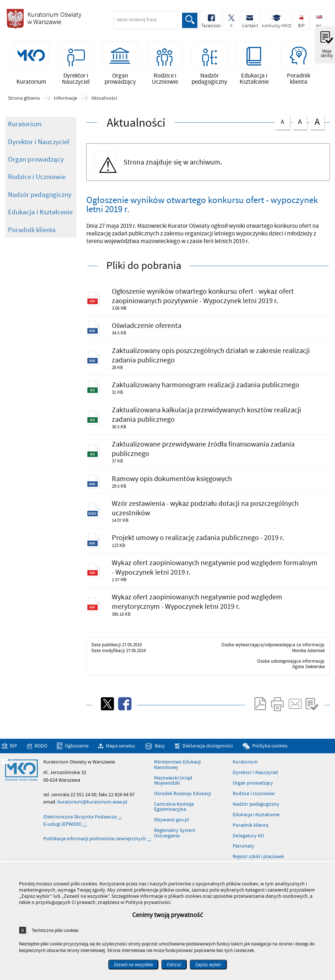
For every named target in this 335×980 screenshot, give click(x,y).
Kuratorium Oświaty (44, 21)
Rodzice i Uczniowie (37, 181)
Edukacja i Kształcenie (40, 216)
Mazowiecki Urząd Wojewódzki (173, 808)
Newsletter (22, 789)
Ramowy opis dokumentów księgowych (176, 496)
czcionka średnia (300, 125)
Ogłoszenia (77, 773)
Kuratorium (25, 128)
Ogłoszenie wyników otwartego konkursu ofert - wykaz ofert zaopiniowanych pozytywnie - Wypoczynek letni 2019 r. (207, 301)
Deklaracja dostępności (208, 773)
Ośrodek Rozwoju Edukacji (182, 821)
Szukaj (189, 20)
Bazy (160, 773)
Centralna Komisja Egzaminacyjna (174, 835)
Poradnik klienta (32, 234)
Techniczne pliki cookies (55, 930)
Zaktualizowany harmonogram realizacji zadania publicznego (211, 396)
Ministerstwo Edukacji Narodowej (177, 792)
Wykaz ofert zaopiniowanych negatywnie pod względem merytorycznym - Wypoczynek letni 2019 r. (202, 628)
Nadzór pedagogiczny (40, 199)
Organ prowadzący (36, 163)
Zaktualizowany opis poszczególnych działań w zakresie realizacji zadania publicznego (202, 364)
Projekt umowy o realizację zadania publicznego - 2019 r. (202, 560)
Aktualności (104, 102)
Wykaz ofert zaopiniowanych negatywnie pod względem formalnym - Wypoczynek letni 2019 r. (202, 591)
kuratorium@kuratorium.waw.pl (92, 830)
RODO (41, 773)
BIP (13, 773)
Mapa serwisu (121, 773)
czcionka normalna (282, 125)
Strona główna (24, 102)
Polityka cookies (270, 773)
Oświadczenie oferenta (150, 333)
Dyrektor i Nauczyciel (39, 146)
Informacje (66, 102)
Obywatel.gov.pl (172, 848)
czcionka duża (317, 126)
